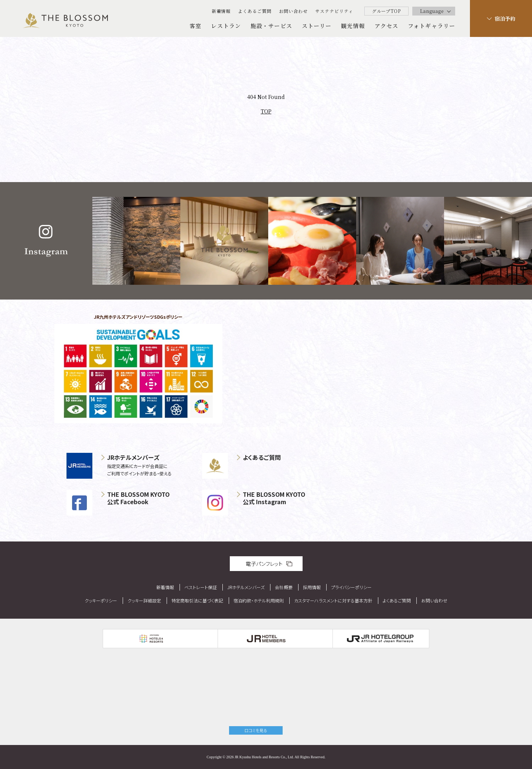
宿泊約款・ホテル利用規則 (259, 600)
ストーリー (317, 26)
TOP (266, 111)
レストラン (226, 26)
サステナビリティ (334, 11)
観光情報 (353, 26)
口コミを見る (256, 730)
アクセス (386, 26)
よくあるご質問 (255, 11)
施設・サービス (271, 26)
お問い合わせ (293, 11)
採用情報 (312, 587)
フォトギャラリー (432, 26)
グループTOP (387, 11)
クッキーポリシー (101, 600)
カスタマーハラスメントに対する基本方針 (333, 600)
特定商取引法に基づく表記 (197, 600)
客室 (195, 26)
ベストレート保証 (201, 587)
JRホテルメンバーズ (246, 587)
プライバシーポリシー (351, 587)
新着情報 (221, 11)
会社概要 (284, 587)
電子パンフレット (264, 564)
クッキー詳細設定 (144, 600)
